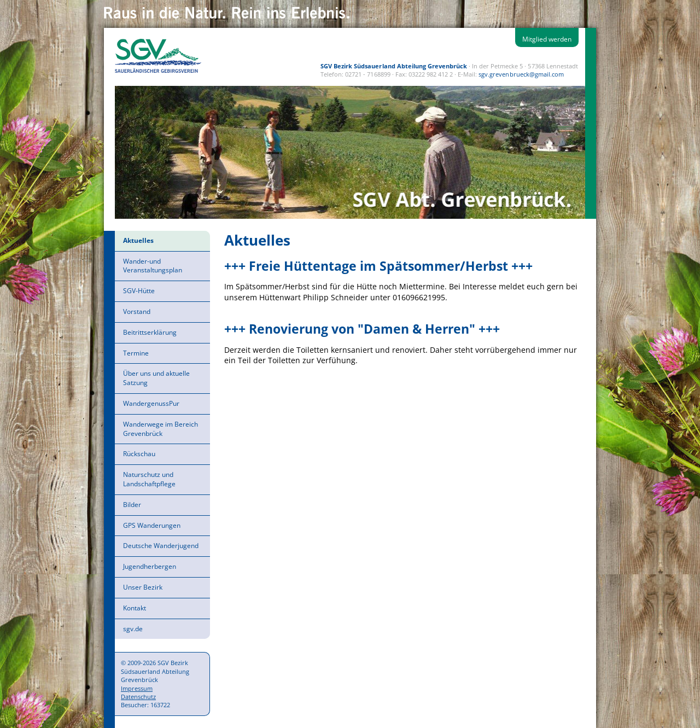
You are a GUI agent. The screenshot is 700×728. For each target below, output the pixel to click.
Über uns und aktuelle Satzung (156, 378)
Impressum (137, 688)
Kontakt (135, 608)
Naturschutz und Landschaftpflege (149, 479)
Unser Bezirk (143, 587)
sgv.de (133, 629)
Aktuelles (138, 240)
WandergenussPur (151, 403)
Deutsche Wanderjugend (161, 546)
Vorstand (137, 311)
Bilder (132, 505)
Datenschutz (138, 697)
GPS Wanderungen (152, 525)
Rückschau (139, 454)
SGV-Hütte (139, 291)
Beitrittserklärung (150, 332)
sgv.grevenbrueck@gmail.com (521, 74)
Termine (136, 353)
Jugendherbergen (150, 566)
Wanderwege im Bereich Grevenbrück (161, 429)
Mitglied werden (547, 39)
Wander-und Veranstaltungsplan (153, 266)
